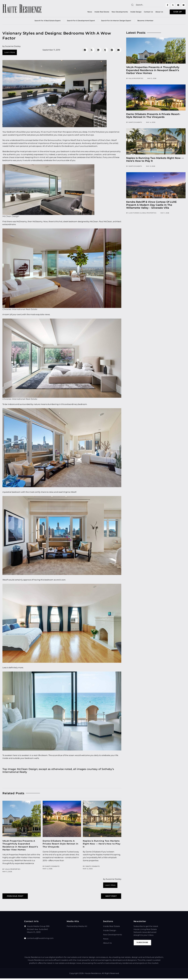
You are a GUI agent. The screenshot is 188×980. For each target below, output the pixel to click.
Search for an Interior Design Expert (116, 21)
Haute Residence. (93, 975)
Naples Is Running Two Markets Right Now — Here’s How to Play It (102, 845)
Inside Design (131, 12)
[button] (85, 51)
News (85, 12)
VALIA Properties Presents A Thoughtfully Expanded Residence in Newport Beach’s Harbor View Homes (153, 71)
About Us (154, 12)
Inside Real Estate (97, 12)
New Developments (115, 12)
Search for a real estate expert (48, 21)
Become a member (145, 21)
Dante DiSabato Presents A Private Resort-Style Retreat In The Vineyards (60, 845)
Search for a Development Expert (81, 21)
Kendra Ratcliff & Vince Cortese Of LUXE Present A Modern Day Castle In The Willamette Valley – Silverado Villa (151, 206)
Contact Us (143, 12)
